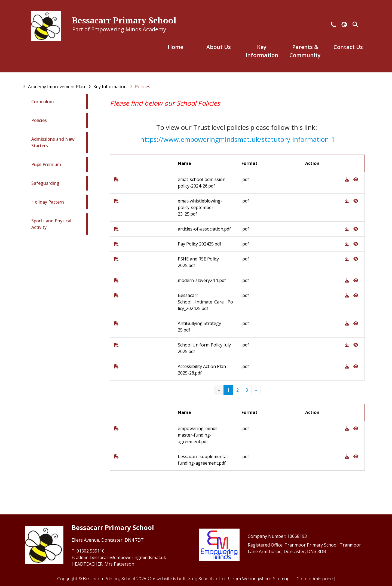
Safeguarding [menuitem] (45, 183)
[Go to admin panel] (315, 579)
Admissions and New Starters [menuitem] (53, 142)
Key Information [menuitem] (262, 51)
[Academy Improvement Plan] (56, 87)
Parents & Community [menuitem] (305, 51)
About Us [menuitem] (219, 47)
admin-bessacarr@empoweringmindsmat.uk (121, 557)
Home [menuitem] (175, 47)
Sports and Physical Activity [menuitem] (51, 224)
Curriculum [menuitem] (43, 102)
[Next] (256, 390)
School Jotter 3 (214, 579)
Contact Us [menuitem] (348, 47)
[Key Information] (110, 87)
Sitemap (281, 579)
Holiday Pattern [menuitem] (48, 202)
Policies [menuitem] (39, 120)
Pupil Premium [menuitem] (46, 164)
